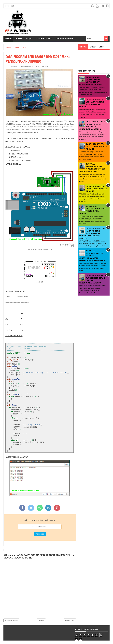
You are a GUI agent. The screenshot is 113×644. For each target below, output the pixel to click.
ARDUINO (41, 67)
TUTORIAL (19, 39)
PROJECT (29, 39)
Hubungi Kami (10, 6)
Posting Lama (70, 620)
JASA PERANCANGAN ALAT (65, 39)
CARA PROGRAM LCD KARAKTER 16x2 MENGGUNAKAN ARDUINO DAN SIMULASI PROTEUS (92, 233)
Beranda (41, 620)
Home (8, 39)
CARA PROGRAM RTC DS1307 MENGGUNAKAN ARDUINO (96, 189)
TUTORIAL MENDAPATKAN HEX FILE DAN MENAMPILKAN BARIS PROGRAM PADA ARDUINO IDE (92, 256)
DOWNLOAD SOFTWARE (44, 39)
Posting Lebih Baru (11, 620)
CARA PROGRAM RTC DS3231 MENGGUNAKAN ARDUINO (96, 146)
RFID (47, 67)
